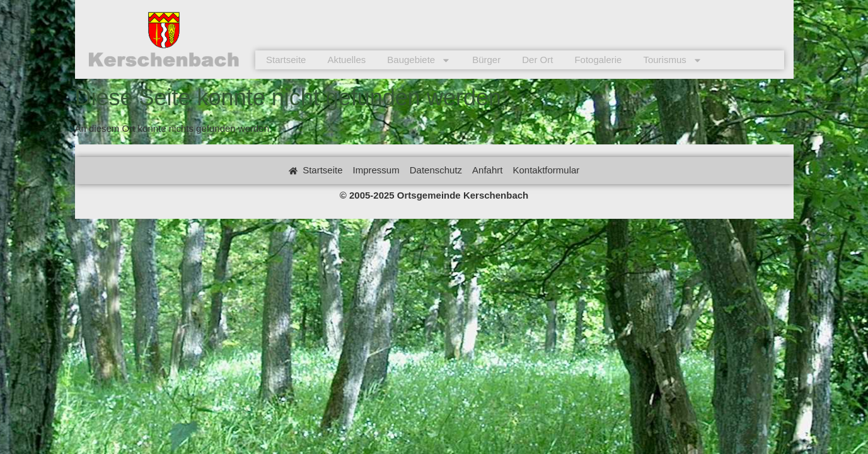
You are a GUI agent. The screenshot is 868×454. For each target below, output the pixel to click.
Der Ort (537, 60)
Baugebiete (419, 60)
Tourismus (672, 60)
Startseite (286, 60)
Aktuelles (346, 60)
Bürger (486, 60)
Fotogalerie (598, 60)
